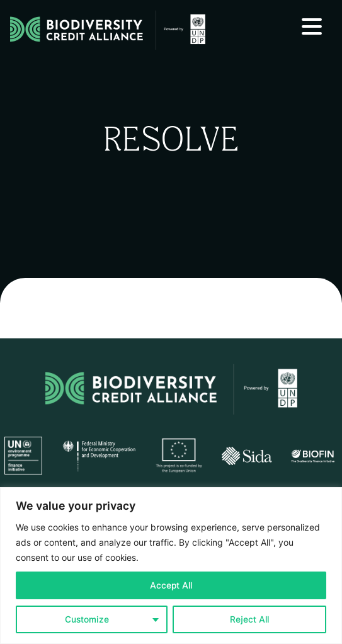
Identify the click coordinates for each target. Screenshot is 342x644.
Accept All (171, 585)
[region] (171, 566)
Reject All (249, 619)
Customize (87, 619)
